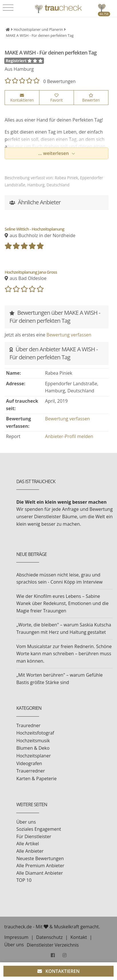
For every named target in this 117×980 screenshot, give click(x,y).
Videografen (29, 763)
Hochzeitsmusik (33, 741)
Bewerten (91, 98)
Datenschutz (50, 937)
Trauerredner (31, 771)
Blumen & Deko (33, 748)
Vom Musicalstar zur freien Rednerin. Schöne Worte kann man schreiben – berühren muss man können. (64, 654)
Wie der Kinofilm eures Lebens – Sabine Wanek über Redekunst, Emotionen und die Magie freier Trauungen (62, 603)
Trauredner (28, 725)
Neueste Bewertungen (40, 858)
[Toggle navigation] (8, 8)
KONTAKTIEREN (58, 971)
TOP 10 (24, 880)
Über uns (26, 822)
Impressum (16, 937)
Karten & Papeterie (36, 779)
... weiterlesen (54, 153)
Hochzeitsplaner (34, 756)
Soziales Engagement (39, 829)
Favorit (57, 98)
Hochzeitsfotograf (35, 733)
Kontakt (79, 937)
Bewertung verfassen (69, 335)
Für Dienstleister (34, 836)
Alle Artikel (28, 844)
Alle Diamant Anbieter (40, 873)
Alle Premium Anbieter (40, 866)
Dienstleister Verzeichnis (53, 945)
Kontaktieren (22, 98)
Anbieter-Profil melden (69, 436)
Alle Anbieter (30, 851)
